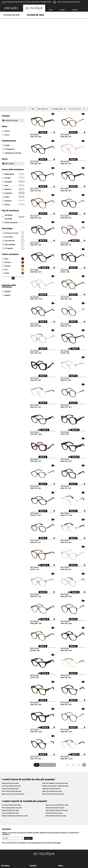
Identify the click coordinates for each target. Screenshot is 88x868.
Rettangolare (13, 111)
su (85, 855)
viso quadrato (13, 182)
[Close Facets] (13, 46)
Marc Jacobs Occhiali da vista (57, 747)
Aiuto (61, 803)
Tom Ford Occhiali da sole (12, 728)
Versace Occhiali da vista (55, 745)
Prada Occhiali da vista (10, 747)
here (59, 780)
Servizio (33, 803)
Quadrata (13, 119)
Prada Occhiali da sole (10, 720)
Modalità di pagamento (39, 806)
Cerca (51, 10)
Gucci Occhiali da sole (10, 726)
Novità (6, 82)
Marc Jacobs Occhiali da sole (53, 731)
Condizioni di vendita (9, 855)
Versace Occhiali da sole (51, 726)
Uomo (6, 72)
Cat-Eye (13, 115)
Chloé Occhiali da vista (54, 750)
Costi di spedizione (37, 809)
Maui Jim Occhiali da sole (52, 728)
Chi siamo (5, 803)
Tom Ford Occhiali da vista (12, 745)
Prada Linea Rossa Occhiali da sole (55, 723)
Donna (6, 68)
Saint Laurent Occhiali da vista (57, 742)
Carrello (75, 10)
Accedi (62, 10)
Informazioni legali (9, 857)
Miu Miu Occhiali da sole (11, 723)
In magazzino (9, 86)
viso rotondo (13, 178)
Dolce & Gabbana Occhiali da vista (15, 753)
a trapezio (13, 185)
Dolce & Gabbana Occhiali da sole (55, 720)
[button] (11, 8)
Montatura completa (13, 154)
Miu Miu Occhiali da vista (11, 742)
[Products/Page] (77, 46)
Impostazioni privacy (9, 806)
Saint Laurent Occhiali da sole (13, 731)
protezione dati (24, 855)
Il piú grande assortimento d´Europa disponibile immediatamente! (29, 2)
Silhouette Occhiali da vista (56, 753)
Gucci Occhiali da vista (10, 750)
